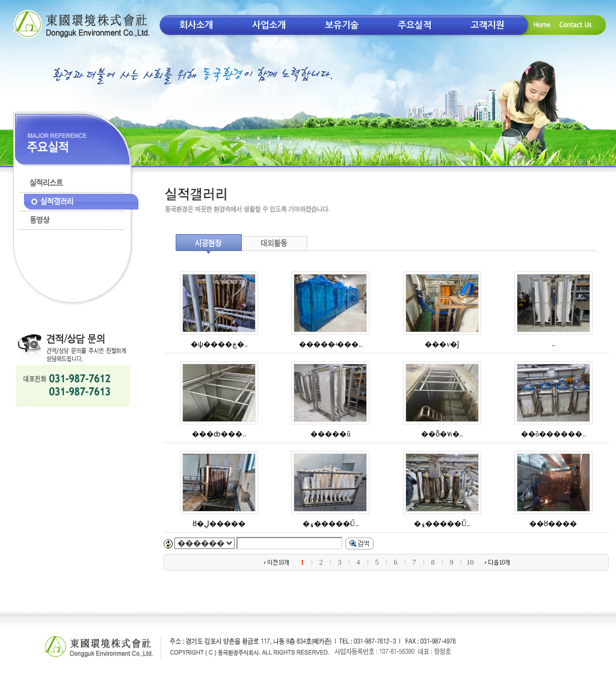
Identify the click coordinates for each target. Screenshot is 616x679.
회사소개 (196, 25)
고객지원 (487, 25)
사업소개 (269, 25)
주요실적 (414, 25)
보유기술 (342, 25)
